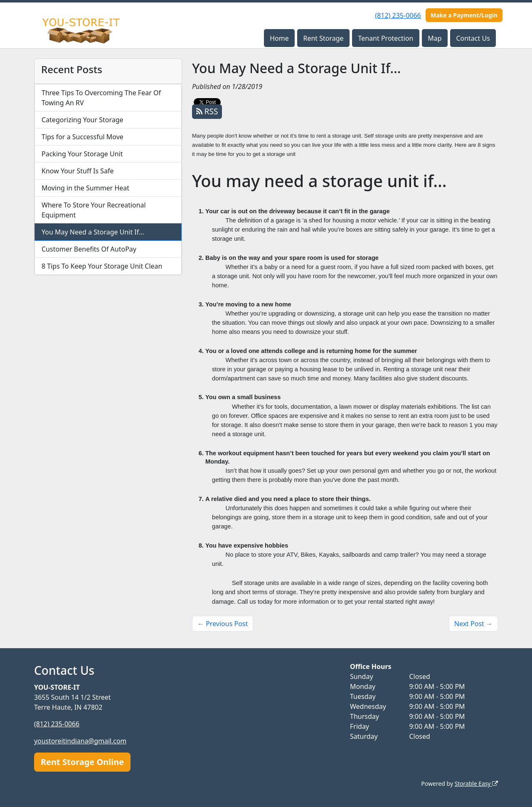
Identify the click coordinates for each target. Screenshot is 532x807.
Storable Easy (476, 783)
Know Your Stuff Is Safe (78, 171)
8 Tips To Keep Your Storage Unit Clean (102, 266)
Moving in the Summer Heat (85, 188)
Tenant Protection (385, 38)
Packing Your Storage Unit (82, 154)
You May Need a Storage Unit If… (93, 232)
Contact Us (473, 38)
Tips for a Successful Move (83, 137)
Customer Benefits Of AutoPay (89, 249)
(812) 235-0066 (398, 15)
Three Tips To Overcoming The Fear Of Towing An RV (101, 98)
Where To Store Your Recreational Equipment (94, 210)
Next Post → (473, 624)
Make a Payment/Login (464, 15)
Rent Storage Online (82, 761)
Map (435, 38)
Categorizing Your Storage (83, 120)
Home (279, 38)
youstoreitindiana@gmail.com (81, 740)
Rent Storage (323, 38)
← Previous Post (223, 624)
